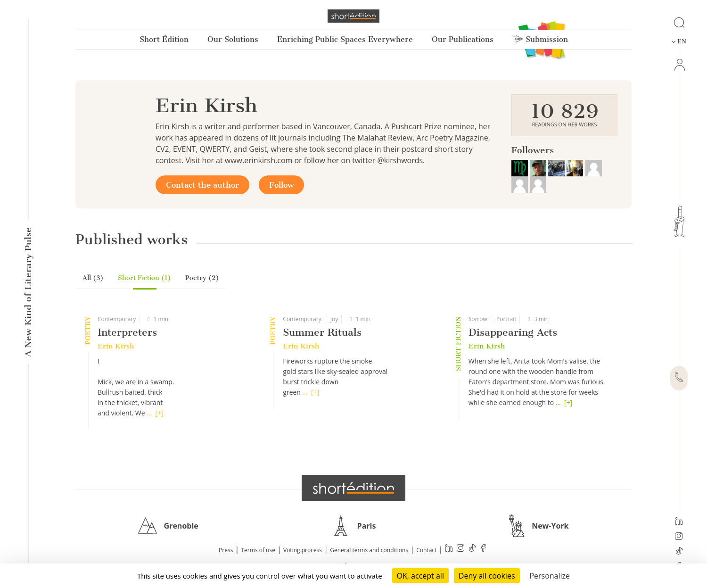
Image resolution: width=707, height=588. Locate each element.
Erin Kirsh (116, 346)
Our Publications (463, 39)
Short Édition (164, 39)
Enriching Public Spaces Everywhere (345, 39)
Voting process (303, 550)
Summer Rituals (322, 332)
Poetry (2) (202, 278)
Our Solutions (233, 39)
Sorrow (478, 319)
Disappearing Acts (513, 332)
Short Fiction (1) (144, 278)
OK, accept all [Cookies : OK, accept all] (420, 576)
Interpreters (127, 332)
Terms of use (258, 550)
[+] (160, 413)
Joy (334, 319)
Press (226, 550)
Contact (426, 550)
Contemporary (117, 319)
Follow (281, 185)
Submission (540, 39)
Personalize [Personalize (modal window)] (550, 576)
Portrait (506, 319)
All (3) (93, 278)
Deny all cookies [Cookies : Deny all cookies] (487, 576)
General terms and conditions (369, 550)
